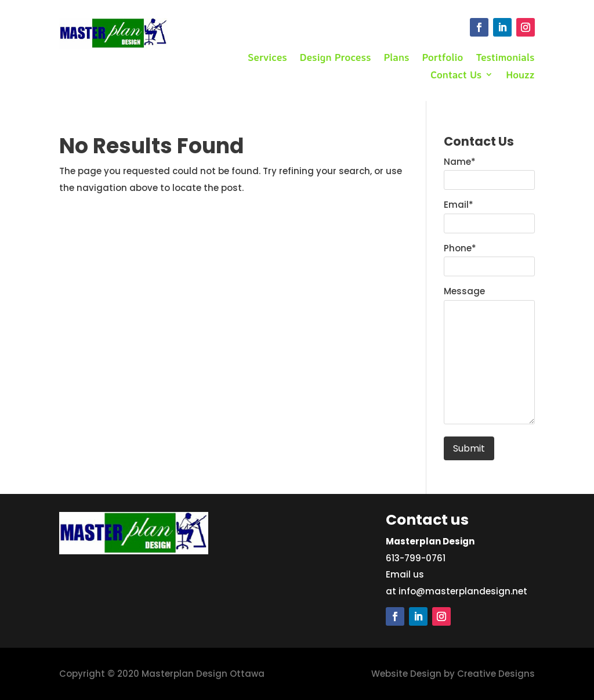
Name (460, 162)
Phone (460, 248)
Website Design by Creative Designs (453, 674)
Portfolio (443, 58)
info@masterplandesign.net (463, 591)
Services (267, 58)
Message (464, 291)
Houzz (520, 75)
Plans (396, 58)
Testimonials (505, 58)
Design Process (336, 58)
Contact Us (456, 75)
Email (459, 205)
